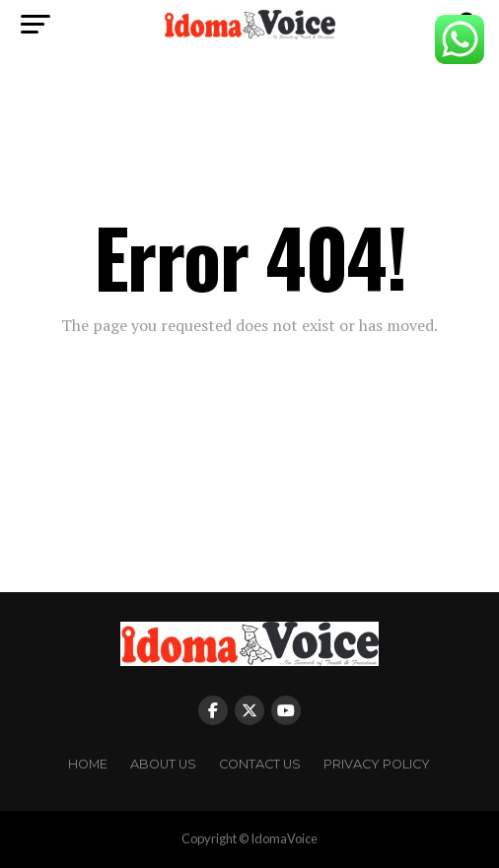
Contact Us (260, 764)
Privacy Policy (377, 764)
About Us (163, 764)
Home (88, 764)
